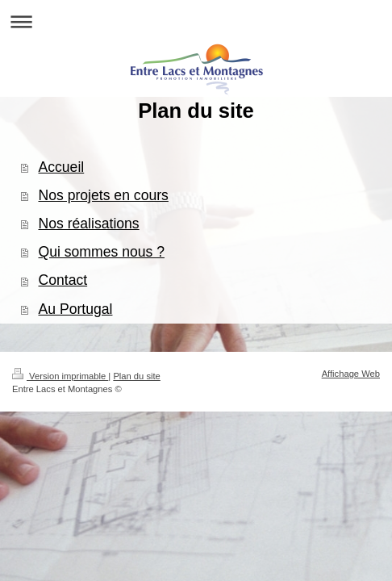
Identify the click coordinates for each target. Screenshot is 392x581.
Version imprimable (60, 376)
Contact (63, 280)
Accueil (62, 167)
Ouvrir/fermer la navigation (196, 21)
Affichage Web (351, 374)
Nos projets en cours (104, 195)
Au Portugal (76, 309)
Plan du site (136, 376)
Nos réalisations (89, 224)
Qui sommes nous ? (102, 252)
